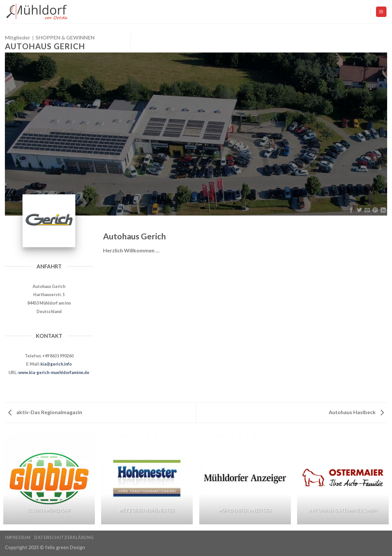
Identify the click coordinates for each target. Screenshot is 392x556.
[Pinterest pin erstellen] (375, 210)
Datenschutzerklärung (64, 538)
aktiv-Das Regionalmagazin (45, 412)
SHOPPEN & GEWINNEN (65, 37)
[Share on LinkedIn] (383, 210)
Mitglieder (18, 37)
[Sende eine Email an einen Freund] (367, 210)
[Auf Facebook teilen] (351, 210)
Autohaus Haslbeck (356, 412)
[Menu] (381, 12)
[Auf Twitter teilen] (359, 210)
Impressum (18, 538)
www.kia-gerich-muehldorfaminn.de (54, 372)
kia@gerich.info (56, 364)
